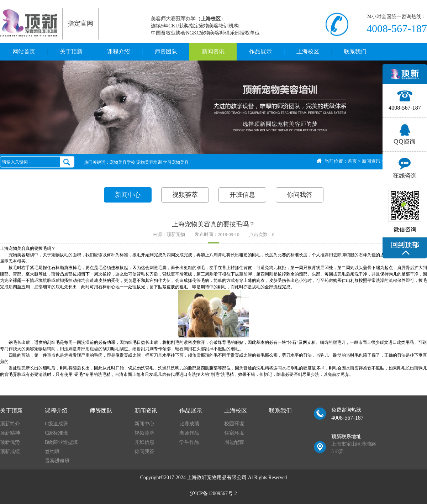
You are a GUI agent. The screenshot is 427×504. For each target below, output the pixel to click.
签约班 (52, 451)
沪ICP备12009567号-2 (213, 493)
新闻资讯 (213, 51)
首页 (352, 161)
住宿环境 (234, 433)
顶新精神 (10, 433)
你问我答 (300, 195)
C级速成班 (56, 424)
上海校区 (308, 51)
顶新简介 (10, 424)
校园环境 (234, 424)
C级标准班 (56, 433)
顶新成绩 (10, 451)
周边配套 (234, 442)
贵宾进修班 (57, 461)
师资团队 (166, 51)
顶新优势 (10, 442)
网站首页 (24, 51)
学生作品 (189, 442)
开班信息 (242, 195)
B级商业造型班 (61, 442)
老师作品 (189, 433)
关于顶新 (71, 51)
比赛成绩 (189, 424)
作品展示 (260, 51)
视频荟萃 (185, 195)
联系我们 (355, 51)
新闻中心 (128, 195)
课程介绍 (118, 51)
